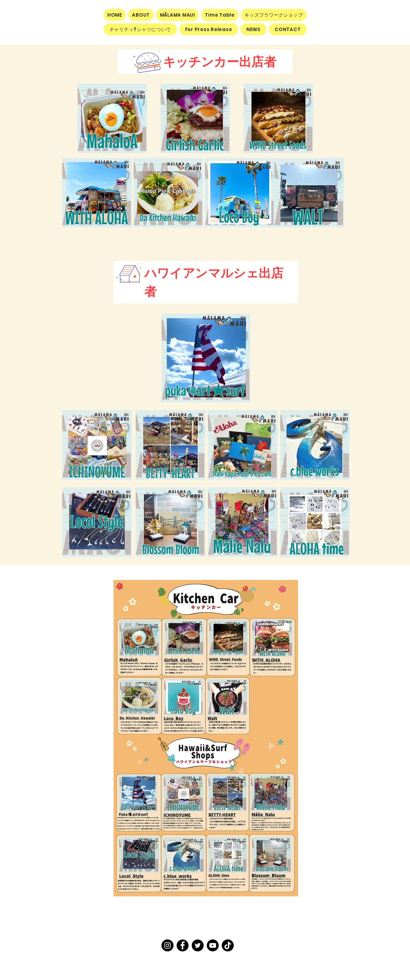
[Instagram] (167, 945)
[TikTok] (228, 945)
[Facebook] (183, 945)
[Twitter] (198, 945)
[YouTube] (213, 945)
